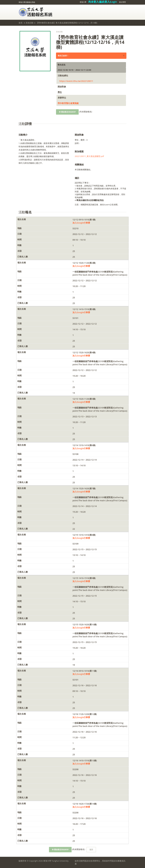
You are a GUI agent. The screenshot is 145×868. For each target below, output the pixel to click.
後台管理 (122, 2)
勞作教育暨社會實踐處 (68, 103)
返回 (91, 850)
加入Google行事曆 (81, 223)
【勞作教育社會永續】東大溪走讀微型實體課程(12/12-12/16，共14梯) (67, 23)
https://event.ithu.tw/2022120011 (76, 81)
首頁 (21, 23)
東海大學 (83, 2)
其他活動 (30, 23)
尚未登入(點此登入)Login (103, 2)
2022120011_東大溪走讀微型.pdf (89, 156)
